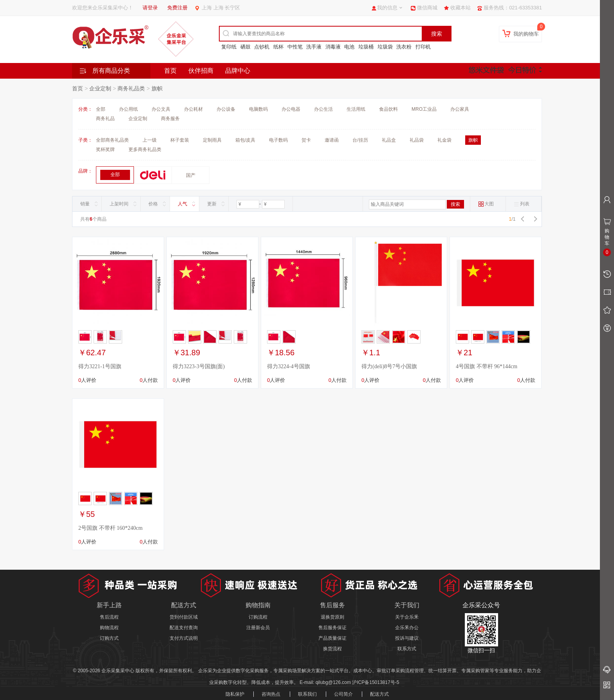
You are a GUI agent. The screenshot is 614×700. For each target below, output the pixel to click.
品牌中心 (238, 71)
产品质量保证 (332, 638)
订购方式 (109, 638)
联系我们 (307, 694)
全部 (101, 109)
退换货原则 (332, 617)
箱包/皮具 (245, 140)
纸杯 (278, 47)
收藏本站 (460, 8)
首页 (170, 71)
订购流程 (258, 617)
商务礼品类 (131, 88)
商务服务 (170, 119)
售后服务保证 (332, 628)
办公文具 (161, 109)
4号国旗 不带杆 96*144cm (487, 366)
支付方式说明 (184, 638)
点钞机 (262, 47)
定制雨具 (212, 140)
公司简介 (343, 694)
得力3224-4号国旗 (289, 366)
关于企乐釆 (407, 617)
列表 (522, 204)
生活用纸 (356, 109)
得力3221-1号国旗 (100, 366)
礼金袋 (444, 140)
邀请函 (332, 140)
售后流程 (109, 617)
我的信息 (387, 8)
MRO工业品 (424, 109)
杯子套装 (180, 140)
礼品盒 (389, 140)
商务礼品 (105, 119)
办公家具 (460, 109)
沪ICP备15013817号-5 (376, 682)
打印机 (423, 47)
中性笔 (295, 47)
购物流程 (109, 628)
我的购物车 (526, 34)
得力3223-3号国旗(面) (199, 366)
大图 (486, 204)
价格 (153, 204)
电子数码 (278, 140)
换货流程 (332, 649)
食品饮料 (388, 109)
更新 (212, 204)
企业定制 (100, 88)
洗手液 (314, 47)
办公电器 (291, 109)
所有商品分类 (111, 71)
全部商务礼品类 (112, 140)
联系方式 (407, 649)
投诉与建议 (407, 638)
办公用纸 (128, 109)
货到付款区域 (184, 617)
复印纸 (229, 47)
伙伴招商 (201, 71)
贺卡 (306, 140)
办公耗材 (193, 109)
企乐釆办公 (407, 628)
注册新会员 (258, 628)
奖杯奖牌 (105, 149)
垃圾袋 (385, 47)
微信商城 (427, 8)
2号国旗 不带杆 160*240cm (110, 528)
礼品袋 (417, 140)
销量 (85, 204)
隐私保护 (235, 694)
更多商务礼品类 (145, 149)
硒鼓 (246, 47)
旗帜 (157, 88)
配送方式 (379, 694)
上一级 (150, 140)
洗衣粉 (404, 47)
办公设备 (226, 109)
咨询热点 (271, 694)
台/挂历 (360, 140)
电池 (349, 47)
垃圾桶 (366, 47)
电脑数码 (258, 109)
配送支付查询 (184, 628)
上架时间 (119, 204)
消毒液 (333, 47)
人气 (182, 204)
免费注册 (177, 8)
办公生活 (323, 109)
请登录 (150, 8)
